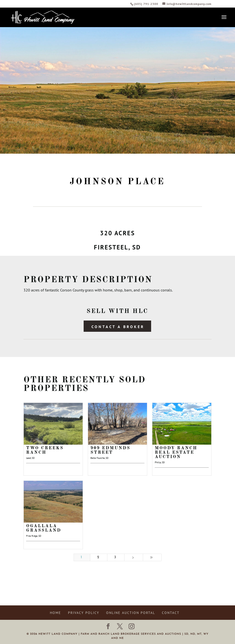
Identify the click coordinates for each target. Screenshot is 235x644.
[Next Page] (134, 557)
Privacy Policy (84, 613)
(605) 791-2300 (147, 4)
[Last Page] (152, 557)
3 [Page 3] (116, 557)
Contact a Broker (118, 327)
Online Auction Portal (131, 613)
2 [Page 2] (99, 557)
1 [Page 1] (82, 557)
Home (56, 613)
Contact (171, 613)
